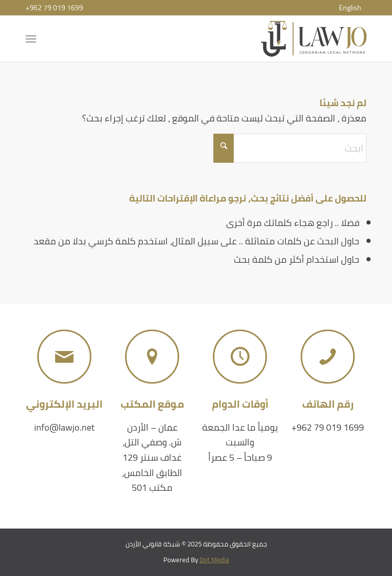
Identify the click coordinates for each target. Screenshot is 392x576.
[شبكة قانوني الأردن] (314, 39)
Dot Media (214, 560)
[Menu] (33, 39)
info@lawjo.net (64, 427)
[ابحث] (290, 148)
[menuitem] (350, 8)
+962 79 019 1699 (54, 8)
